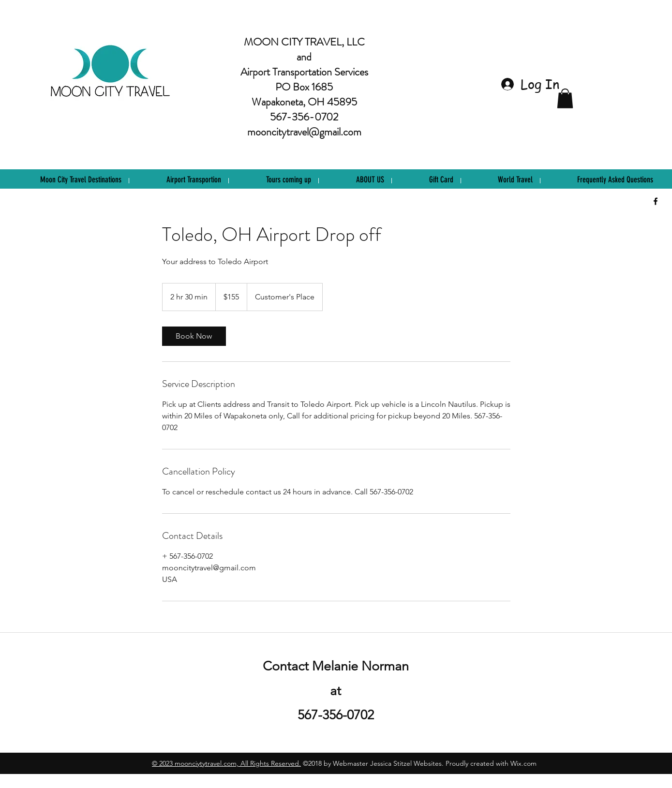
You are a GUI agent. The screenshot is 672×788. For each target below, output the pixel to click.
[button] (565, 98)
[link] (194, 336)
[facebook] (656, 201)
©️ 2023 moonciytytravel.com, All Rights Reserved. (226, 763)
